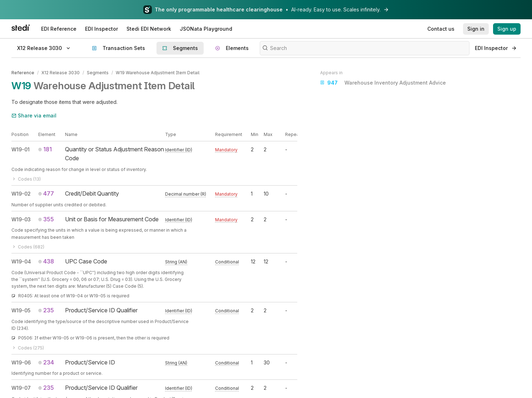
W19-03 (21, 219)
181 (45, 149)
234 (46, 362)
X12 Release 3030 (61, 73)
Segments (98, 73)
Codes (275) (28, 347)
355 (46, 219)
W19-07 (21, 388)
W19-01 (21, 149)
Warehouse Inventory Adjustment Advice (383, 83)
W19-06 (21, 362)
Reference (23, 73)
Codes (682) (28, 246)
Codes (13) (26, 179)
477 (46, 193)
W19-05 (21, 310)
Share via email (34, 115)
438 (46, 261)
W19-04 (21, 261)
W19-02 (21, 193)
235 (46, 310)
